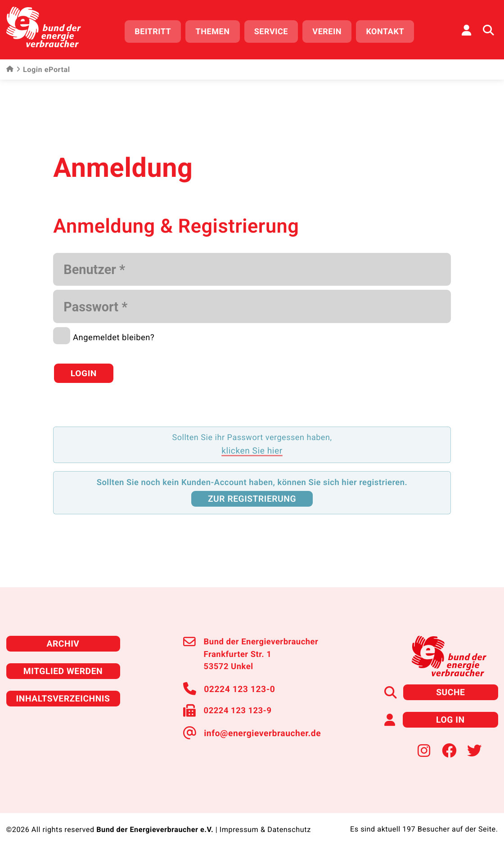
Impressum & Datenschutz (265, 816)
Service (274, 30)
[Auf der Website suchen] (488, 29)
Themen (216, 30)
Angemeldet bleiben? (114, 334)
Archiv (63, 633)
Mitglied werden (63, 659)
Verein (331, 30)
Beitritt (156, 30)
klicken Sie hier (252, 442)
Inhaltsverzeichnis (63, 686)
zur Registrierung (252, 489)
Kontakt (389, 30)
